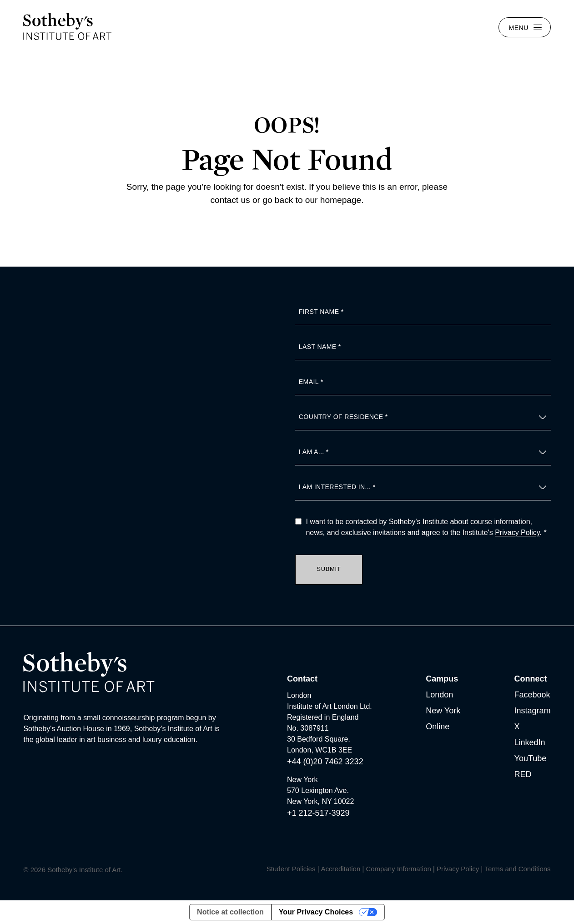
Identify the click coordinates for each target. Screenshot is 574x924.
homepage (341, 200)
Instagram (533, 711)
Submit (329, 569)
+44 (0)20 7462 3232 (325, 762)
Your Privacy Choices (316, 912)
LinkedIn (530, 742)
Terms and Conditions (518, 869)
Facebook (532, 695)
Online (438, 727)
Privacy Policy (517, 533)
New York (443, 711)
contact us (230, 200)
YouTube (531, 758)
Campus (442, 679)
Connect (531, 679)
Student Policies (291, 869)
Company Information (398, 869)
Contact (302, 679)
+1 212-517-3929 (318, 813)
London (439, 695)
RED (523, 774)
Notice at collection (230, 912)
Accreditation (341, 869)
